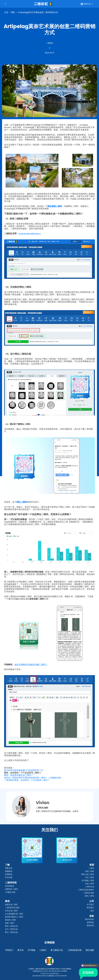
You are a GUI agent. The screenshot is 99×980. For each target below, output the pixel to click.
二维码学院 (11, 883)
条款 (92, 916)
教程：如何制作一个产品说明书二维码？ (23, 773)
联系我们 (90, 908)
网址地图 (90, 950)
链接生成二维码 (11, 905)
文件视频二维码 (88, 881)
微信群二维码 (10, 920)
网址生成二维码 (88, 874)
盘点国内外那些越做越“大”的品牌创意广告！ (24, 770)
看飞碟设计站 (57, 950)
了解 (7, 865)
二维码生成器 (89, 893)
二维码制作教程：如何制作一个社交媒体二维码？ (27, 780)
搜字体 (20, 950)
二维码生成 (89, 887)
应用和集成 (10, 886)
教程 (7, 901)
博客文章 (9, 868)
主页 (6, 12)
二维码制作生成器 (12, 908)
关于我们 (90, 905)
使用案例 (9, 874)
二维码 (91, 868)
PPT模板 (32, 950)
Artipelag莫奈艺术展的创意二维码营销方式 (38, 12)
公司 (92, 901)
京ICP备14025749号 (39, 976)
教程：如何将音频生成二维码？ (19, 775)
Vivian (43, 803)
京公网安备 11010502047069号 (56, 976)
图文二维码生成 (11, 926)
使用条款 (90, 922)
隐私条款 (90, 925)
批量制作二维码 (11, 889)
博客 (13, 12)
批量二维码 (10, 923)
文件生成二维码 (11, 911)
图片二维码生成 (11, 932)
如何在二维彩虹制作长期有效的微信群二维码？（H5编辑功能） (33, 778)
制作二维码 (89, 896)
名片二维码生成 (11, 929)
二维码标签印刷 (74, 950)
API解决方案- (10, 892)
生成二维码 (89, 884)
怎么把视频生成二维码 (14, 914)
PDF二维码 (90, 877)
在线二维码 (89, 871)
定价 (92, 911)
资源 (92, 865)
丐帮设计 (9, 950)
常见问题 (9, 877)
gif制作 (43, 950)
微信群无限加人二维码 (14, 917)
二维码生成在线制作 (86, 890)
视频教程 (9, 871)
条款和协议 (89, 919)
